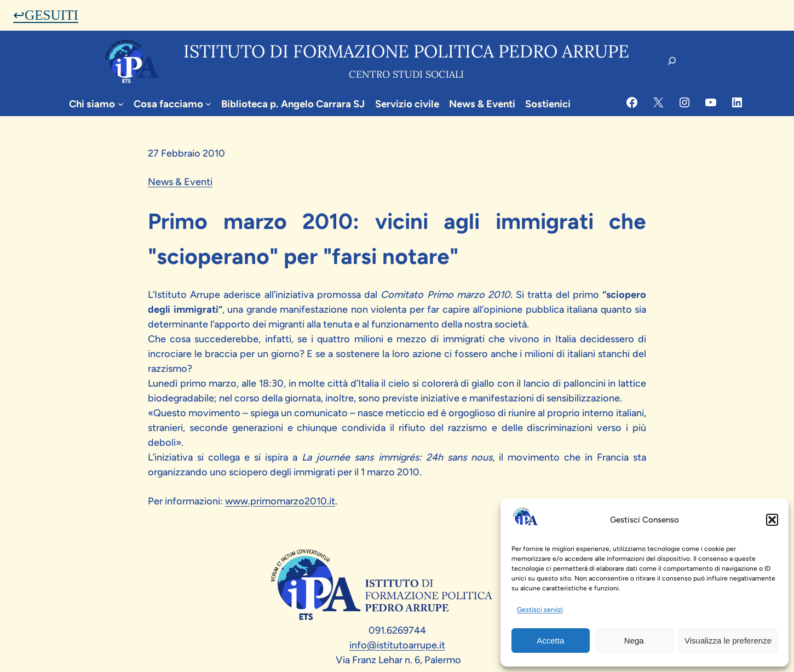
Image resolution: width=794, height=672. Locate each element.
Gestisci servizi (540, 610)
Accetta (550, 641)
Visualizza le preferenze (728, 641)
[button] (772, 520)
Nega (634, 641)
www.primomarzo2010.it (280, 501)
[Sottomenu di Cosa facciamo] (208, 104)
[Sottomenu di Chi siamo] (121, 104)
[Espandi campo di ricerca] (672, 61)
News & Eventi (180, 182)
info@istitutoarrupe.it (397, 645)
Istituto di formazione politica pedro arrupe (406, 51)
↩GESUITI (46, 15)
